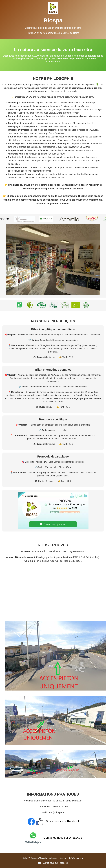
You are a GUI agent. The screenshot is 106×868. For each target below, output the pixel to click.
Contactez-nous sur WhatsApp (53, 838)
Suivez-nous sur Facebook (53, 821)
